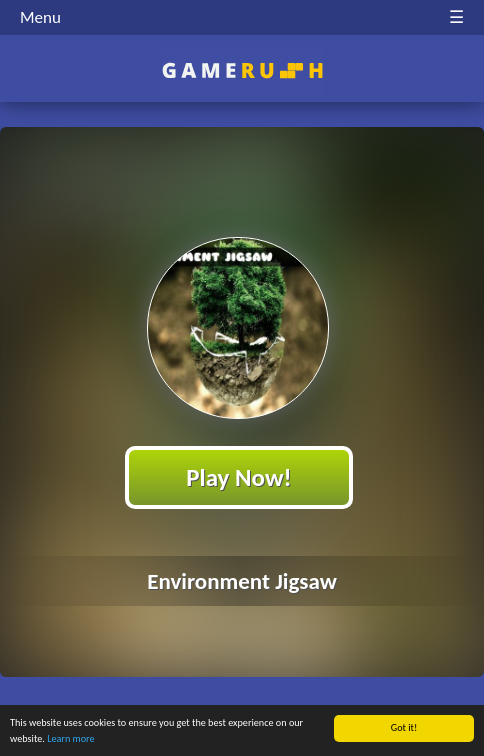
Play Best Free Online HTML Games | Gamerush (242, 70)
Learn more (70, 738)
